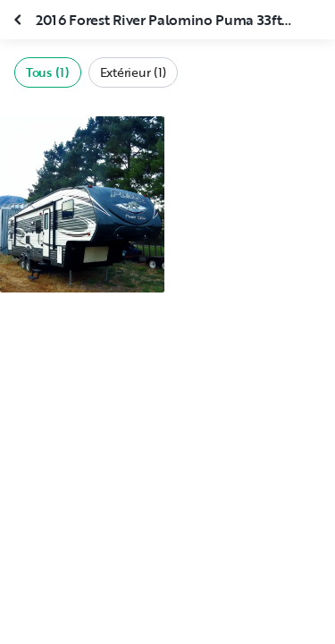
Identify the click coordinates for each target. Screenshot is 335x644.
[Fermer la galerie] (20, 20)
